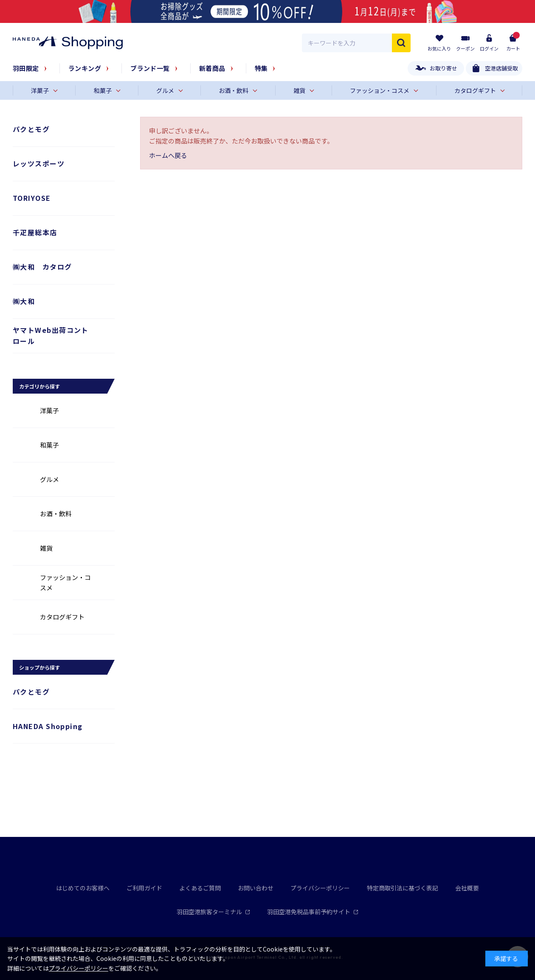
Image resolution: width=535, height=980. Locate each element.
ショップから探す (39, 667)
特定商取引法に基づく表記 (403, 888)
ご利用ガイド (144, 888)
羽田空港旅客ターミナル (213, 912)
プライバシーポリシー (320, 888)
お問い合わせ (256, 888)
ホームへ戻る (168, 155)
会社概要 (467, 888)
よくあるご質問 (200, 888)
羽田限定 (26, 68)
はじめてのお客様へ (83, 888)
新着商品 (212, 68)
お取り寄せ (443, 68)
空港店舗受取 (501, 68)
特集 (261, 68)
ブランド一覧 (150, 68)
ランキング (85, 68)
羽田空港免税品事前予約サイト (313, 912)
